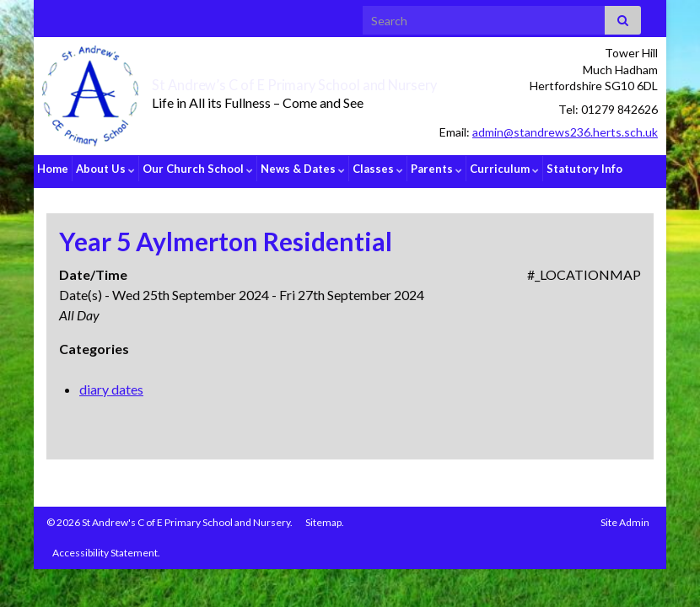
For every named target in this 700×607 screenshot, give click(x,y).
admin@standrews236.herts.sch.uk (565, 132)
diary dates (111, 383)
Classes (378, 169)
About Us (105, 169)
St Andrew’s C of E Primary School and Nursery (325, 83)
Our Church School (198, 169)
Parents (436, 169)
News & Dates (303, 169)
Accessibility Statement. (106, 547)
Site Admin (625, 516)
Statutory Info (584, 169)
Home (53, 169)
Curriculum (504, 169)
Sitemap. (325, 516)
